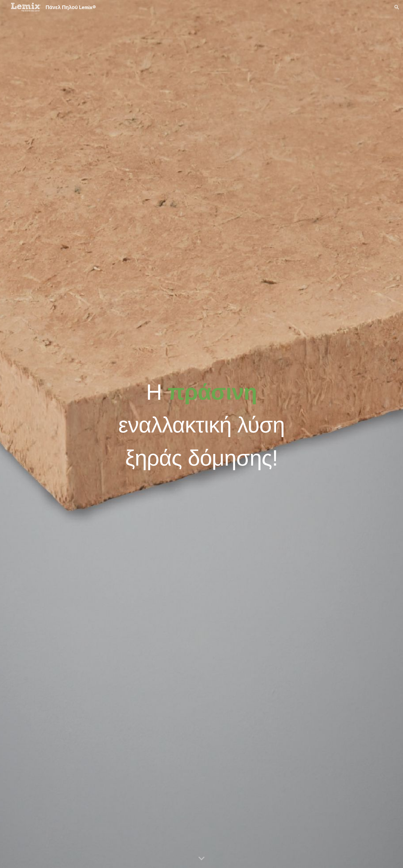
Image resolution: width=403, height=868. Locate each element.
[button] (397, 7)
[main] (202, 434)
